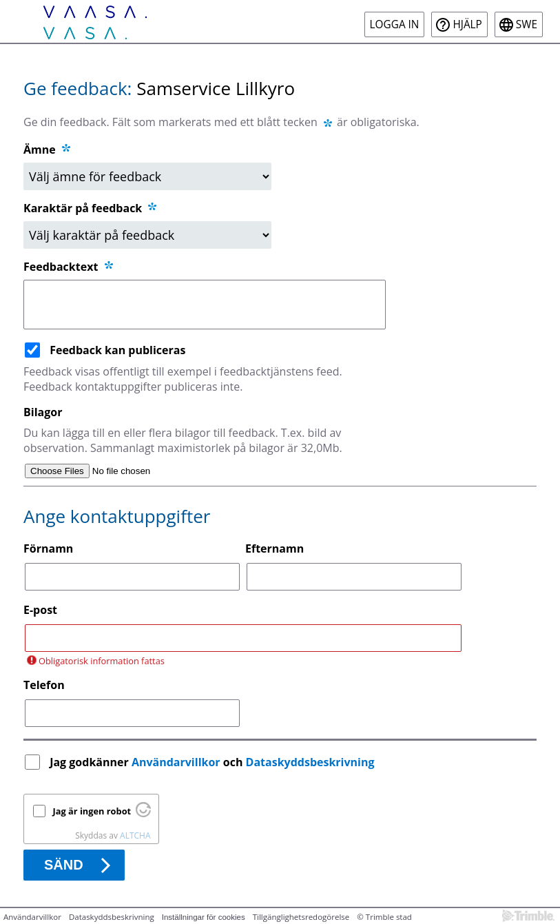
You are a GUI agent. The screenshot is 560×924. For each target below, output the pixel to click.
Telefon (44, 685)
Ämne (40, 150)
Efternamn (274, 548)
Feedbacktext (69, 267)
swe (527, 24)
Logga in (395, 24)
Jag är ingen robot (92, 811)
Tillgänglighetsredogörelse (301, 917)
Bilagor (43, 412)
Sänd (64, 865)
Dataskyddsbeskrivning (310, 762)
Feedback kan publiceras (117, 350)
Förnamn (48, 548)
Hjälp (467, 24)
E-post (40, 610)
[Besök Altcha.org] (143, 814)
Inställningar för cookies (204, 917)
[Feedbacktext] (205, 305)
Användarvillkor (176, 762)
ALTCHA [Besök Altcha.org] (135, 835)
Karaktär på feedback (91, 208)
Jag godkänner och (214, 762)
